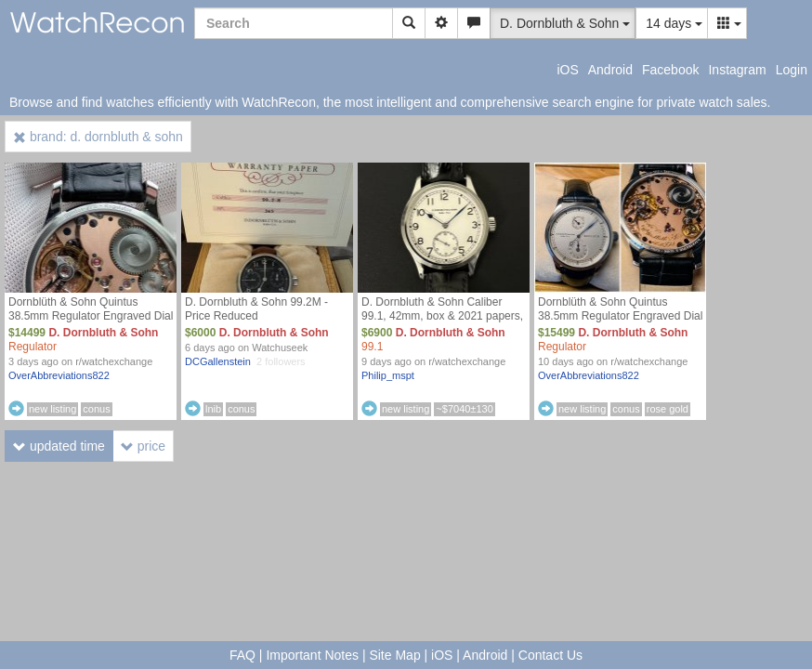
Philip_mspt (388, 375)
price (143, 446)
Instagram (737, 70)
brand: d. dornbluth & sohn (98, 137)
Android (610, 70)
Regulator (33, 347)
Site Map (394, 655)
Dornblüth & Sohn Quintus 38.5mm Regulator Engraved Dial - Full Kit (620, 316)
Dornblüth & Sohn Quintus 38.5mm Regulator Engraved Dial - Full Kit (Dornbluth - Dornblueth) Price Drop (91, 323)
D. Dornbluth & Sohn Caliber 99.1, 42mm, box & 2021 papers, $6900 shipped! (442, 316)
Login (792, 70)
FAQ (242, 655)
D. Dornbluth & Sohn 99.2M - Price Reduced (256, 309)
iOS (567, 70)
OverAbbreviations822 (59, 375)
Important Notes (312, 655)
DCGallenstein (218, 361)
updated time (59, 446)
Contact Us (550, 655)
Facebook (670, 70)
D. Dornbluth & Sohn (103, 333)
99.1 (372, 347)
